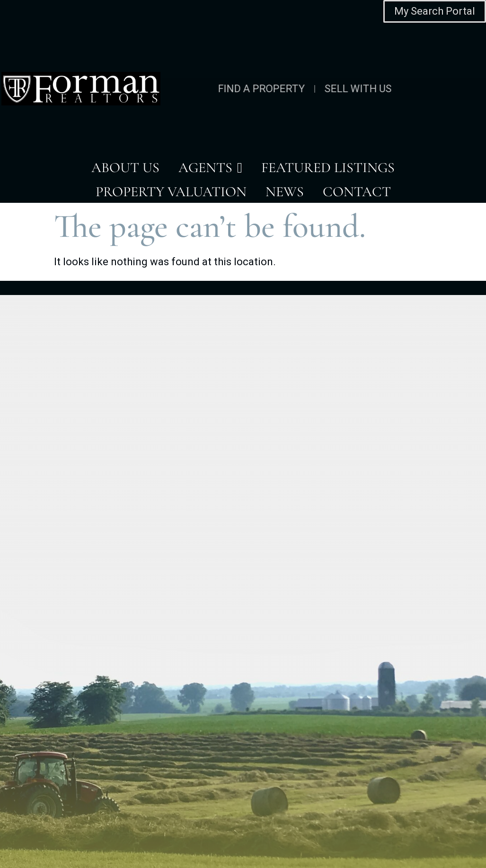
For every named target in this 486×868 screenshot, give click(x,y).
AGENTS (210, 168)
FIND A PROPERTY (209, 89)
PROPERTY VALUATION (171, 192)
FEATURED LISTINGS (328, 168)
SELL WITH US (306, 89)
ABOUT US (125, 168)
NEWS (285, 192)
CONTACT (357, 192)
